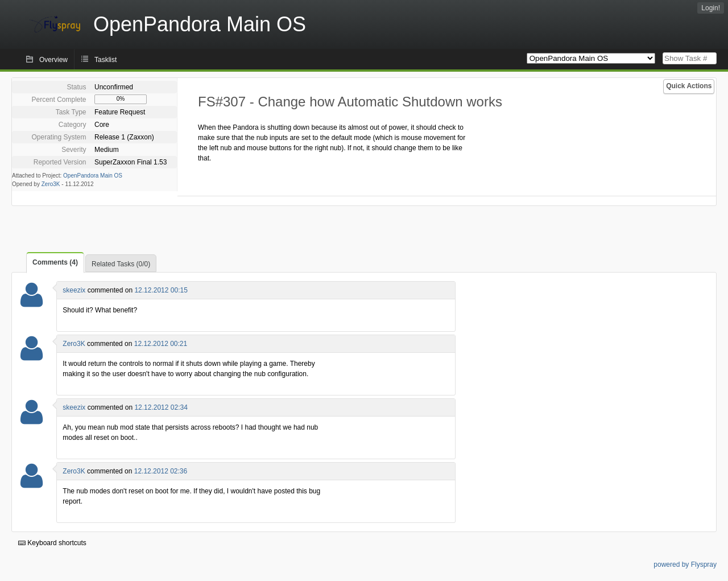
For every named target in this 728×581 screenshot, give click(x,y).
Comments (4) (55, 262)
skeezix (74, 290)
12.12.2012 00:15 (161, 290)
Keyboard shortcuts (52, 543)
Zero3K (51, 184)
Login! (711, 8)
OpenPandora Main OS (93, 176)
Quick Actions (689, 86)
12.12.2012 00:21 (161, 344)
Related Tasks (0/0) (121, 264)
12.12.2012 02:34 (161, 407)
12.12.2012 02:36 (161, 471)
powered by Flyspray (685, 564)
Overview (53, 60)
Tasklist (106, 60)
